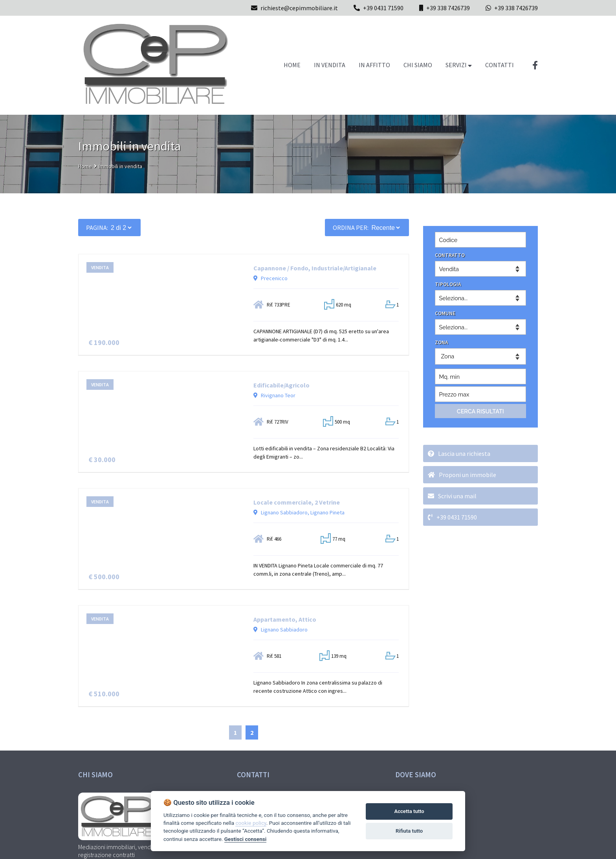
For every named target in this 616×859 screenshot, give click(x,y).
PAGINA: (97, 228)
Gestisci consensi (245, 839)
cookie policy (251, 823)
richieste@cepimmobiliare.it (294, 8)
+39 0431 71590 (383, 8)
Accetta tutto (409, 811)
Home (85, 166)
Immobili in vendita (120, 166)
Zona (448, 356)
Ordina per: (351, 228)
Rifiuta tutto (409, 831)
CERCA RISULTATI (480, 411)
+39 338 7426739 (448, 8)
